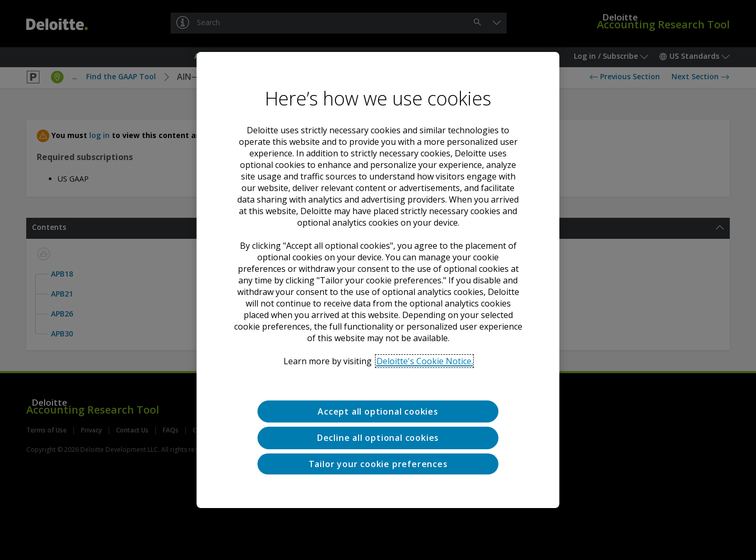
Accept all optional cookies (378, 411)
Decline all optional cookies (378, 438)
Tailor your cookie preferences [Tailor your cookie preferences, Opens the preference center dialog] (378, 464)
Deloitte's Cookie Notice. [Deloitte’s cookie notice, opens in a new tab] (425, 361)
